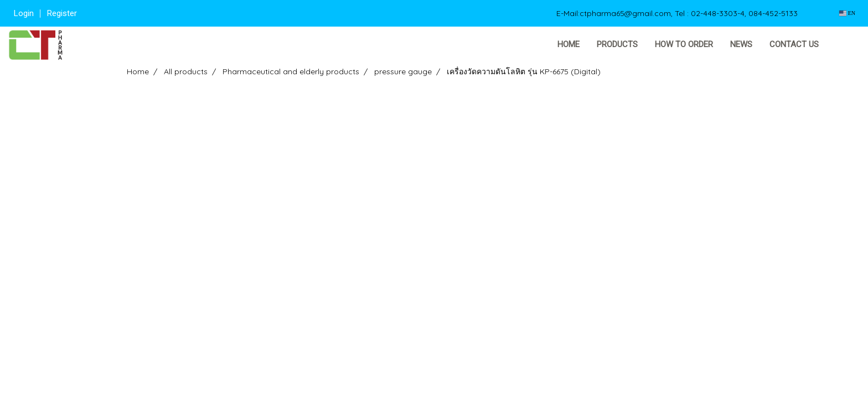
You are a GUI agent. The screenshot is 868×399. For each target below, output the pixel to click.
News (741, 44)
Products (617, 44)
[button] (844, 45)
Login (24, 13)
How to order (684, 44)
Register (62, 13)
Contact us (794, 44)
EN (847, 13)
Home (569, 44)
